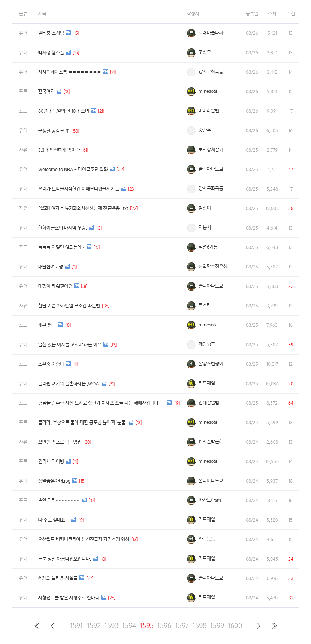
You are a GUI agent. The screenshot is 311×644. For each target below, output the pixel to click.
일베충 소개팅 (51, 33)
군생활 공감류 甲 (54, 131)
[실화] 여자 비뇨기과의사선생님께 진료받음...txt (83, 208)
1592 (94, 625)
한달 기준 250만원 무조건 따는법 (69, 306)
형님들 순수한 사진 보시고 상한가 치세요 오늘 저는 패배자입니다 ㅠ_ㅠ (101, 403)
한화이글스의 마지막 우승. (63, 228)
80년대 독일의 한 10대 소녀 (64, 111)
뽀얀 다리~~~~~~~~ (59, 500)
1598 (200, 625)
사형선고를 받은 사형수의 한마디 (69, 598)
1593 (111, 625)
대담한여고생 (51, 267)
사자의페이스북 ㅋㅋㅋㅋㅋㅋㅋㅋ (70, 72)
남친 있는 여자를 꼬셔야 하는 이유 (70, 345)
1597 (182, 625)
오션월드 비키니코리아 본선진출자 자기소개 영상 (84, 539)
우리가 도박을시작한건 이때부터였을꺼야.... (79, 189)
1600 (235, 625)
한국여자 (46, 92)
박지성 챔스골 (51, 53)
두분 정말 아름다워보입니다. (65, 559)
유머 (23, 33)
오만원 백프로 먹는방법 (60, 442)
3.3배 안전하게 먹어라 (59, 150)
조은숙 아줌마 (51, 364)
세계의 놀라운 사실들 (58, 578)
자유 (23, 150)
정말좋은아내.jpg (54, 481)
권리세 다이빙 (51, 461)
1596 (164, 625)
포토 (23, 92)
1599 (217, 625)
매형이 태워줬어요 (55, 286)
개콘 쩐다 (47, 325)
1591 (76, 625)
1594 (129, 625)
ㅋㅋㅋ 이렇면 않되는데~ (61, 247)
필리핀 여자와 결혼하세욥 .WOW (69, 384)
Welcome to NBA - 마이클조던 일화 (73, 169)
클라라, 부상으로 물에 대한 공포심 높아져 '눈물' (82, 423)
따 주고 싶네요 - (54, 520)
